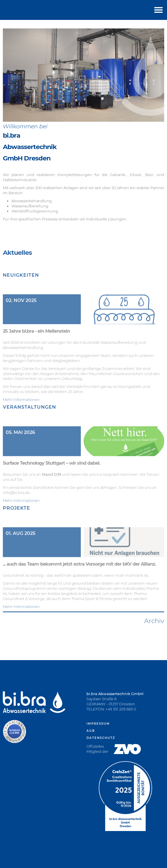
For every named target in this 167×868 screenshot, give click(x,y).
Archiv (154, 639)
